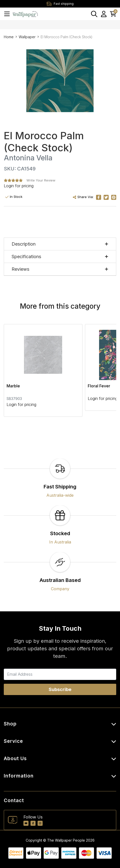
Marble (13, 386)
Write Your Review (41, 180)
